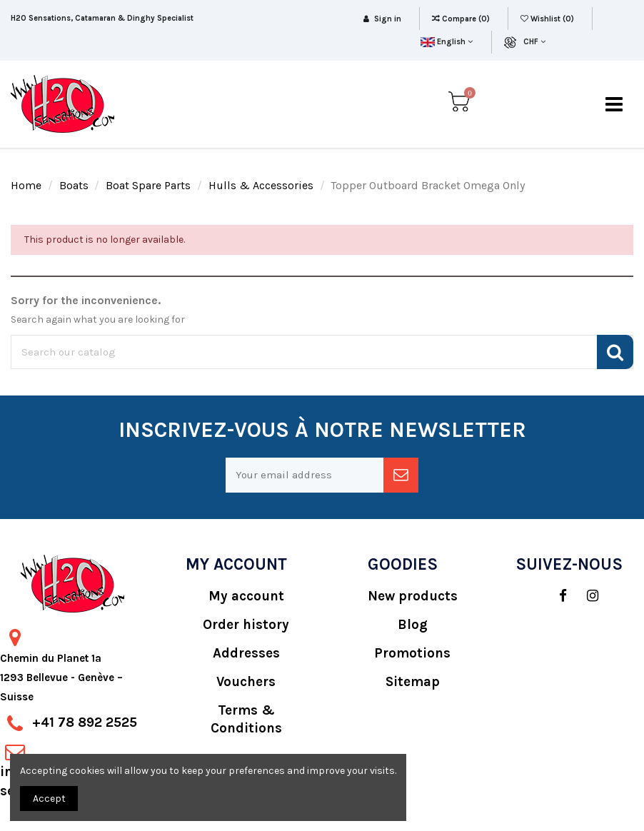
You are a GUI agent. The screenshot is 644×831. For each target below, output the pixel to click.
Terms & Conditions (246, 719)
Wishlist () (548, 19)
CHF (534, 42)
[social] (556, 596)
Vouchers (246, 682)
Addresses (246, 653)
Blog (413, 625)
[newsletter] (401, 475)
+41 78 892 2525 (85, 722)
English (447, 42)
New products (413, 596)
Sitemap (413, 682)
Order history (246, 625)
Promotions (412, 653)
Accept (49, 799)
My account (246, 596)
